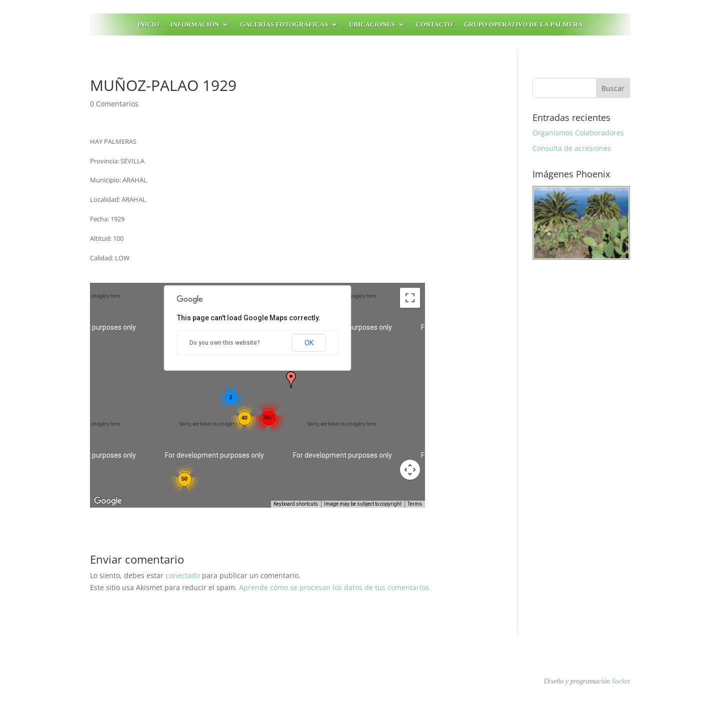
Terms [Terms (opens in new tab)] (415, 504)
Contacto (434, 24)
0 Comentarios (114, 104)
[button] (291, 380)
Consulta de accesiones (572, 148)
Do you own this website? (225, 343)
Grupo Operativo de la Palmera (523, 24)
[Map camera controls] (410, 470)
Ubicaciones (372, 24)
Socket (621, 681)
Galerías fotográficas (284, 24)
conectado (183, 575)
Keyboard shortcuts (296, 504)
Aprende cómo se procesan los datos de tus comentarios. (335, 587)
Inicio (148, 24)
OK (309, 343)
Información (195, 24)
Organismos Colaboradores (578, 133)
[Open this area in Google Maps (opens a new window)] (109, 501)
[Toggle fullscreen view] (410, 298)
